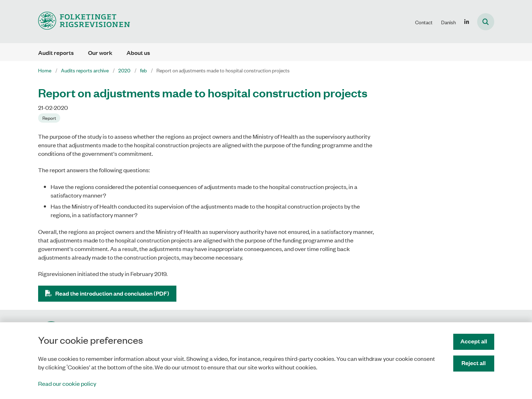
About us (138, 53)
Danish (448, 22)
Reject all (474, 363)
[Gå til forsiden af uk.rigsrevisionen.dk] (84, 22)
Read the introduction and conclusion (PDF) (112, 293)
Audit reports (56, 53)
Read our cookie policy (67, 383)
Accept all (474, 341)
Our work (100, 53)
